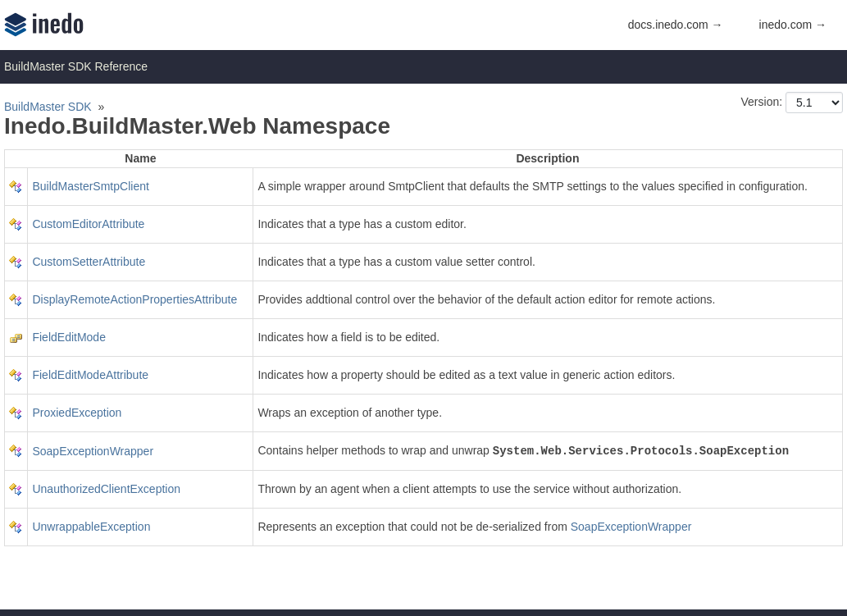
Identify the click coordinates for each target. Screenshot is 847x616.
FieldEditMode (69, 337)
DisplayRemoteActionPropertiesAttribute (134, 299)
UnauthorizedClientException (106, 489)
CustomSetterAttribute (89, 262)
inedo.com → (793, 25)
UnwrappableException (91, 527)
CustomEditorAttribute (88, 224)
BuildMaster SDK (48, 107)
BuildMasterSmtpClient (90, 186)
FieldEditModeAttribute (90, 375)
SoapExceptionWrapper (93, 451)
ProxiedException (77, 413)
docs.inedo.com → (676, 25)
